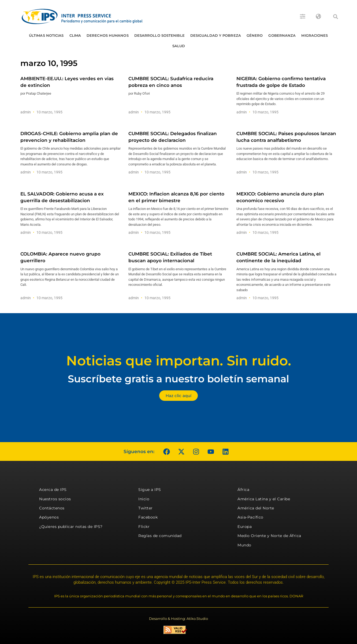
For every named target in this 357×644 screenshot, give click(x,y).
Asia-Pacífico (250, 517)
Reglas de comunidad (160, 536)
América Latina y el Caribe (264, 499)
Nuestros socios (55, 499)
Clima (75, 35)
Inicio (144, 499)
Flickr (144, 527)
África (243, 490)
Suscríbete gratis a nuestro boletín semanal (178, 379)
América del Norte (256, 508)
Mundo (244, 545)
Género (255, 35)
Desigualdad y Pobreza (216, 35)
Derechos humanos (108, 35)
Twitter (146, 508)
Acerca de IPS (53, 490)
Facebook (148, 517)
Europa (245, 527)
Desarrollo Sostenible (159, 35)
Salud (179, 46)
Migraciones (315, 35)
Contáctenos (52, 508)
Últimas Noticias (46, 35)
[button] (336, 17)
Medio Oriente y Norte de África (269, 536)
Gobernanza (282, 35)
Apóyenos (49, 517)
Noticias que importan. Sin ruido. (179, 361)
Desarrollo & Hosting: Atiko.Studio (178, 619)
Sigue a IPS (150, 490)
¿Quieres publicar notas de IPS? (71, 527)
